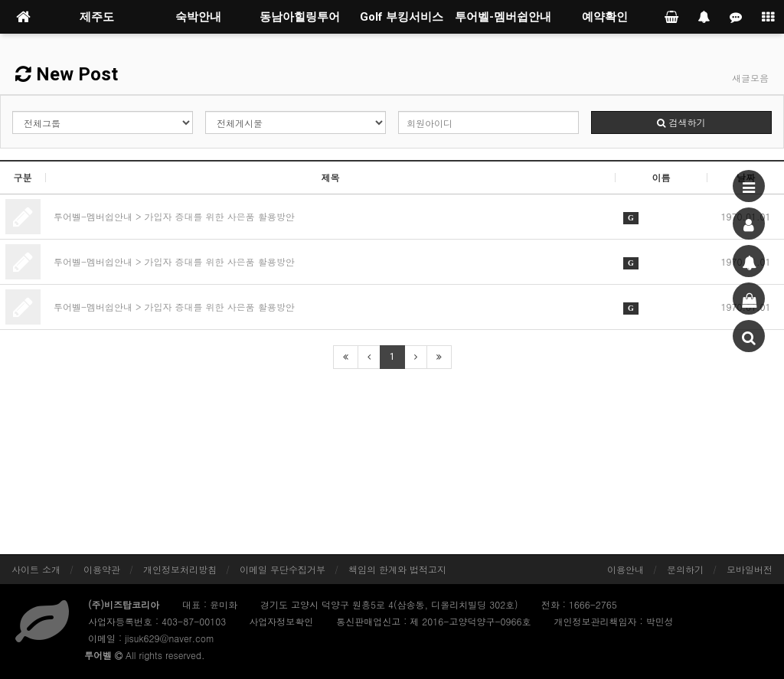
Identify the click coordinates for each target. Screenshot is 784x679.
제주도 (97, 17)
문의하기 (685, 569)
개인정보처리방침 (180, 569)
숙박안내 (198, 17)
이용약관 (102, 569)
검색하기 (681, 122)
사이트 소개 (36, 569)
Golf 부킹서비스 (402, 17)
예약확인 (605, 17)
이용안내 (626, 569)
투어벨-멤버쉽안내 (503, 17)
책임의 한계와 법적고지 (397, 569)
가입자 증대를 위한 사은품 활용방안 (220, 216)
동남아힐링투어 (300, 17)
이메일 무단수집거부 (283, 569)
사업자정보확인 (281, 621)
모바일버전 (750, 569)
